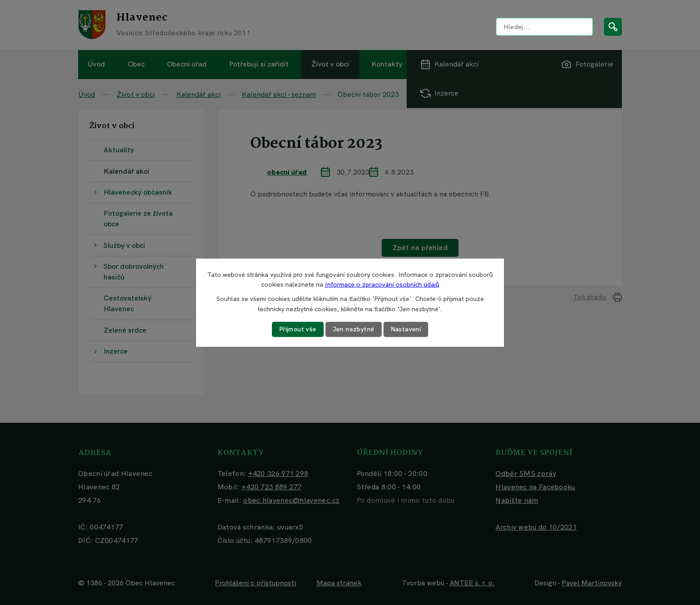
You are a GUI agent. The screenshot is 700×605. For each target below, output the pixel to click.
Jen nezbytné (354, 329)
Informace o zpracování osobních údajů (382, 284)
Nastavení (406, 329)
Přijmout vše (298, 329)
